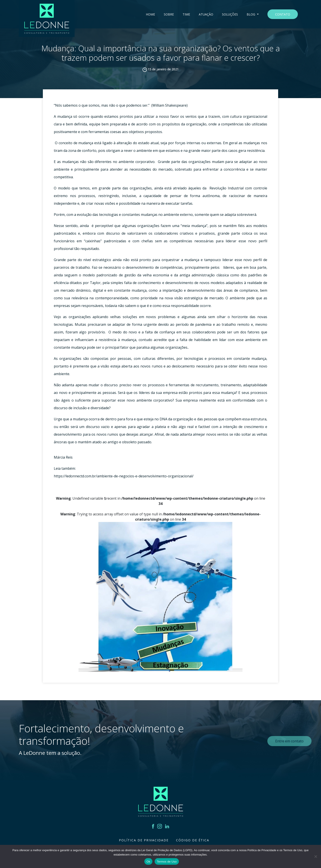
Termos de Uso (167, 862)
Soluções (230, 14)
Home (150, 14)
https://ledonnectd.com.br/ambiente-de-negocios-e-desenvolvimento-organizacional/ (124, 476)
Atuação (206, 14)
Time (186, 14)
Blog (251, 14)
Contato (283, 14)
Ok (148, 862)
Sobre (169, 14)
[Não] (316, 856)
